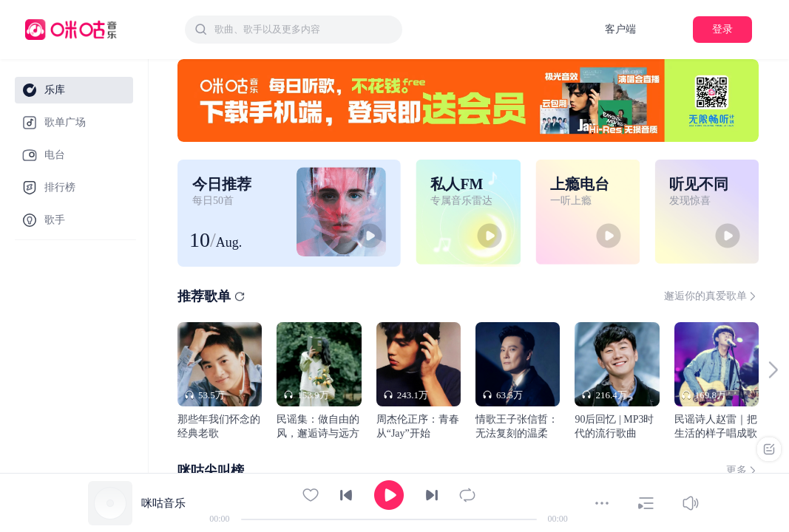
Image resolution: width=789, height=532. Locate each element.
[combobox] (294, 30)
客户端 (620, 29)
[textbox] (304, 30)
